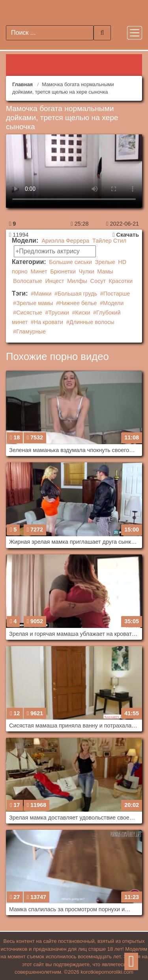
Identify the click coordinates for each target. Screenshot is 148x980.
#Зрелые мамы (33, 303)
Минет (39, 271)
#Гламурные (29, 332)
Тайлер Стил (109, 241)
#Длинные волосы (90, 322)
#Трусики (57, 313)
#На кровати (47, 322)
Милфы (77, 281)
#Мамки (41, 294)
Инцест (55, 281)
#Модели (112, 303)
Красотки (121, 281)
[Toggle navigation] (135, 33)
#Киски (81, 313)
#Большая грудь (76, 294)
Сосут (98, 281)
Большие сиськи (70, 262)
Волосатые (28, 281)
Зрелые (105, 262)
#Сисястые (28, 313)
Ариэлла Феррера (65, 241)
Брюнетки (63, 271)
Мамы (105, 271)
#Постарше (115, 294)
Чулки (86, 271)
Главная (22, 84)
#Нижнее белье (77, 303)
